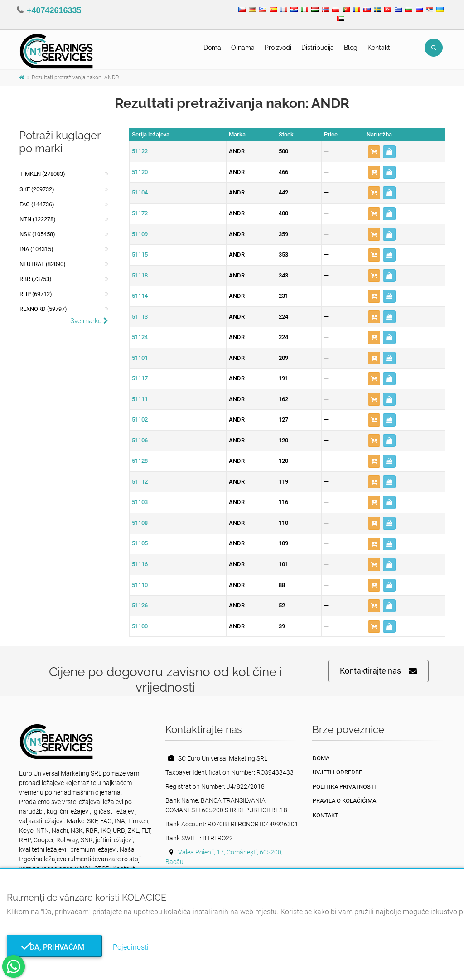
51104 (140, 192)
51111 (140, 399)
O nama (243, 48)
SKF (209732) (37, 189)
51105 (140, 543)
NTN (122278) (38, 219)
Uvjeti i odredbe (337, 772)
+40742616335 (54, 10)
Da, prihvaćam (54, 947)
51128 (140, 461)
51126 (140, 605)
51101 (140, 358)
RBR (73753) (36, 279)
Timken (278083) (42, 174)
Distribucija (318, 48)
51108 (140, 523)
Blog (351, 48)
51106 (140, 440)
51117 (140, 378)
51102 (140, 420)
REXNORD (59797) (43, 309)
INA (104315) (36, 249)
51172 (140, 213)
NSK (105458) (37, 234)
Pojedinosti (131, 947)
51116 (140, 564)
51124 (140, 337)
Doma (212, 48)
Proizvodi (278, 48)
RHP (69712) (36, 294)
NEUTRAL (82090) (43, 264)
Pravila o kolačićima (344, 801)
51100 (140, 626)
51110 (140, 585)
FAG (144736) (37, 204)
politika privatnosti (344, 787)
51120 (140, 172)
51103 (140, 502)
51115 (140, 255)
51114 (140, 296)
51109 (140, 234)
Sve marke (89, 321)
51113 (140, 317)
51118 (140, 275)
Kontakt (379, 48)
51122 (140, 151)
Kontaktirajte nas (378, 671)
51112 (140, 482)
